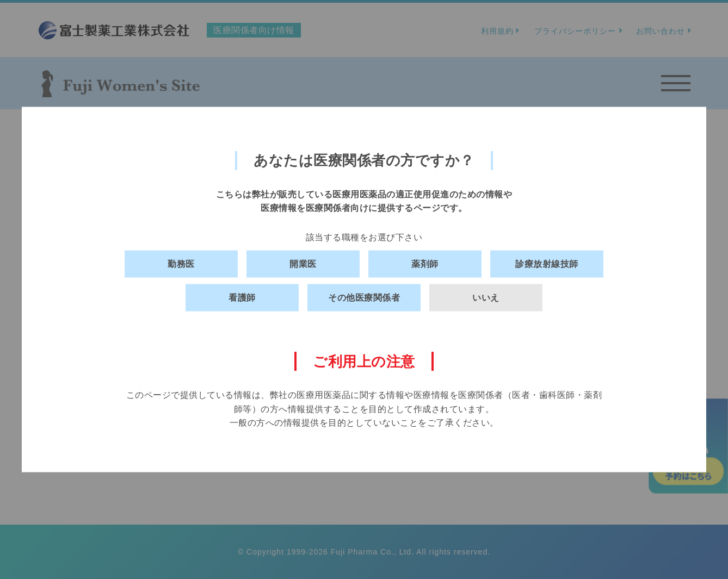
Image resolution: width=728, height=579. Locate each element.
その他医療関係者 (364, 298)
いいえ (486, 298)
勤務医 (181, 264)
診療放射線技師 (547, 264)
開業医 (303, 264)
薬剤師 (425, 264)
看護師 (242, 298)
